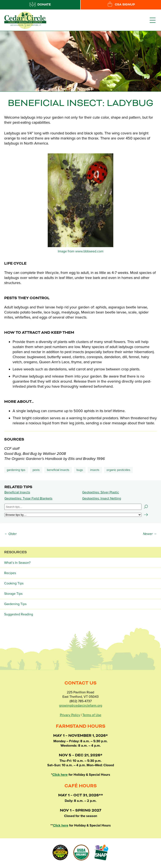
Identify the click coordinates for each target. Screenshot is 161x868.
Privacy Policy (70, 715)
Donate (40, 4)
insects (95, 470)
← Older (10, 534)
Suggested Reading (19, 614)
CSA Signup (121, 4)
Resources (15, 552)
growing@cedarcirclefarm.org (81, 706)
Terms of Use (92, 715)
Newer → (150, 534)
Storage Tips (13, 594)
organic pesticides (118, 470)
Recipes (10, 573)
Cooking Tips (14, 583)
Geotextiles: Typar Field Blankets (28, 498)
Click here (60, 775)
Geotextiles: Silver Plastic (101, 492)
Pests (36, 470)
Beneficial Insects (17, 492)
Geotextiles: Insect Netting (102, 498)
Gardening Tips (16, 470)
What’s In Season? (17, 563)
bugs (80, 470)
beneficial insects (58, 470)
